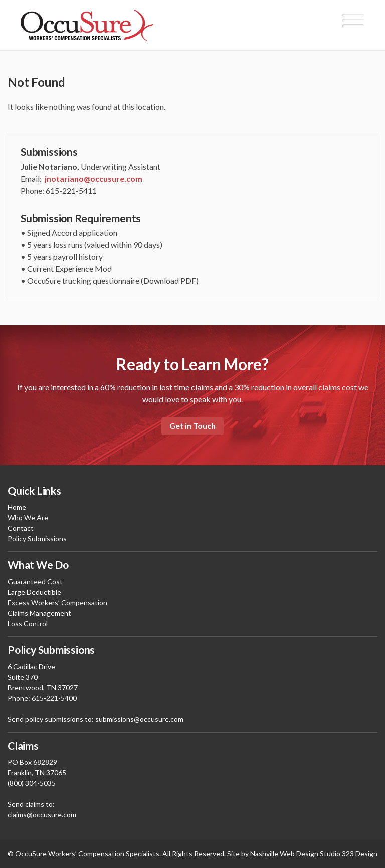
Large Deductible (34, 592)
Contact (21, 528)
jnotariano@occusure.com (93, 178)
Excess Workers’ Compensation (57, 602)
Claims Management (39, 613)
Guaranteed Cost (35, 581)
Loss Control (28, 623)
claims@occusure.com (42, 815)
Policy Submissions (37, 539)
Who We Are (28, 518)
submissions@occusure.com (139, 719)
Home (17, 507)
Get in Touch (192, 426)
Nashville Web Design (284, 854)
